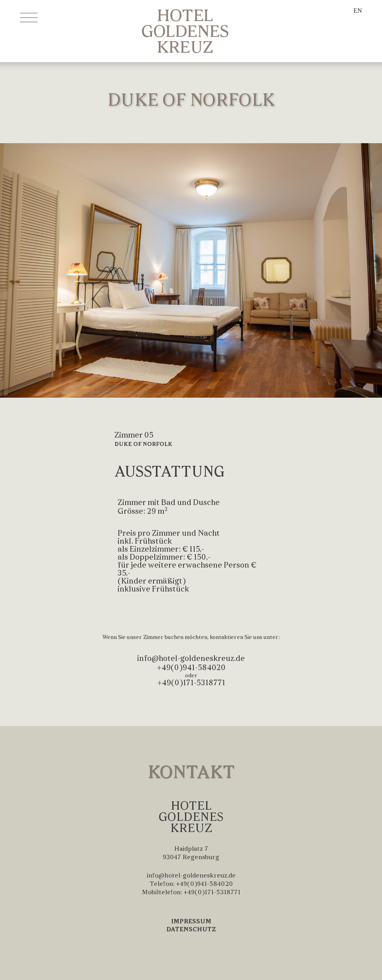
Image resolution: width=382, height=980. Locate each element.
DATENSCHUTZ (191, 930)
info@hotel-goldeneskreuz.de (191, 659)
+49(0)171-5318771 (191, 683)
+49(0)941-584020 (191, 668)
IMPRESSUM (191, 922)
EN (358, 11)
